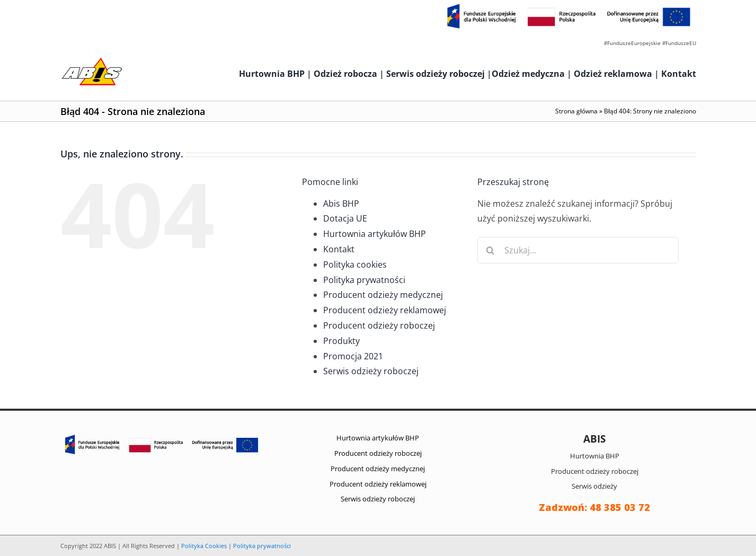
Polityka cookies (355, 264)
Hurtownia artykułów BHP (375, 234)
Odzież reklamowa (613, 74)
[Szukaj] (491, 250)
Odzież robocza (345, 74)
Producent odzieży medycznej (383, 295)
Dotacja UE (345, 218)
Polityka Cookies (204, 546)
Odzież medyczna (528, 74)
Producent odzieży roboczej (379, 325)
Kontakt (679, 74)
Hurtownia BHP (272, 74)
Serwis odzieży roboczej (435, 74)
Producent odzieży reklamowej (385, 310)
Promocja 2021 (353, 356)
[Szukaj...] (578, 250)
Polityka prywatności (364, 280)
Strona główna (576, 111)
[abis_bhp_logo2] (92, 60)
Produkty (341, 341)
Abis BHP (341, 204)
